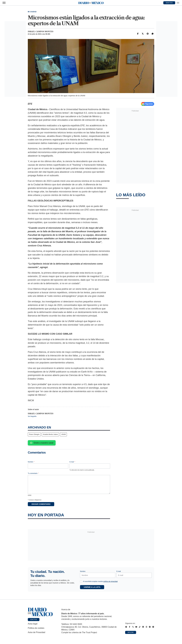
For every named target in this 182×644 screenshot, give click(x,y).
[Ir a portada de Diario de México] (40, 612)
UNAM (63, 434)
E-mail (72, 462)
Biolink (131, 632)
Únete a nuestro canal (42, 443)
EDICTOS (169, 3)
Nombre (31, 462)
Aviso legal (33, 624)
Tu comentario (33, 473)
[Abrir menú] (4, 3)
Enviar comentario (41, 504)
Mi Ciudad (32, 12)
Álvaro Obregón (34, 434)
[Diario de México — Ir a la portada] (91, 3)
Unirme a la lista (92, 587)
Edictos (34, 620)
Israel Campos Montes (41, 32)
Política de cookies (36, 628)
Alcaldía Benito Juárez (50, 434)
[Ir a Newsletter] (178, 3)
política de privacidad (111, 581)
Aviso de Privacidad (36, 632)
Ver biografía (32, 416)
